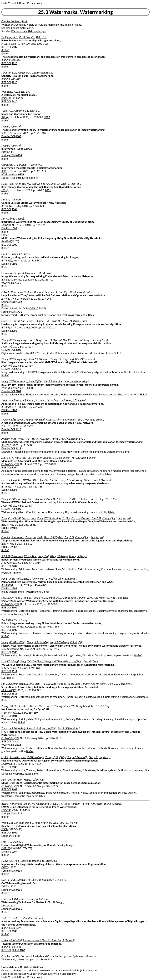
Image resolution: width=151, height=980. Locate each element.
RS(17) (5, 544)
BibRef (5, 50)
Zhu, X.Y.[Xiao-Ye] (81, 518)
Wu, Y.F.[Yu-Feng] (59, 642)
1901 (18, 283)
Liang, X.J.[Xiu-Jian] (30, 684)
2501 (14, 588)
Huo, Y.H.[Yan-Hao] (12, 780)
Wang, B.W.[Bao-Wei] (13, 642)
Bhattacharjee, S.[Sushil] (37, 940)
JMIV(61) (6, 299)
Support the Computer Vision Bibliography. (52, 974)
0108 (14, 931)
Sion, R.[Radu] (9, 880)
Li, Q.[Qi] (71, 499)
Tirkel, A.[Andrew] (80, 292)
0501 (48, 190)
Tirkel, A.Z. (7, 111)
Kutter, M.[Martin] (12, 940)
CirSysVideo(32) (10, 464)
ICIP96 (5, 98)
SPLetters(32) (9, 668)
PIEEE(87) (7, 44)
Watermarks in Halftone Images (29, 31)
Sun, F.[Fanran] (37, 499)
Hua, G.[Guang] (54, 706)
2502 (14, 547)
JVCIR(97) (7, 366)
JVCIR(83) (7, 388)
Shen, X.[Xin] (35, 381)
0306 (19, 155)
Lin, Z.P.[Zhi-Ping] (101, 706)
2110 (18, 429)
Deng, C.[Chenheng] (33, 579)
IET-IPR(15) (7, 407)
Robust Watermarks (22, 28)
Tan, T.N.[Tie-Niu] (69, 823)
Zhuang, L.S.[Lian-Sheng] (57, 458)
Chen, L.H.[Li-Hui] (71, 184)
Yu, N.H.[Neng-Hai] (117, 598)
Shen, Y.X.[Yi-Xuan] (39, 359)
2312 (18, 369)
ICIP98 (5, 60)
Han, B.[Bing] (97, 499)
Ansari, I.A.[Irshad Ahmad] (61, 420)
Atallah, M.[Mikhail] (30, 880)
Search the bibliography (15, 974)
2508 (14, 630)
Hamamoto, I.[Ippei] (13, 273)
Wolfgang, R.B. (10, 37)
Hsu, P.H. (6, 842)
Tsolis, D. (17, 918)
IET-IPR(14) (7, 327)
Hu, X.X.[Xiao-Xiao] (52, 684)
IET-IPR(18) (7, 585)
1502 (14, 833)
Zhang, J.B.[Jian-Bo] (38, 642)
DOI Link (6, 228)
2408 (14, 528)
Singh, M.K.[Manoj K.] (14, 401)
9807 (47, 117)
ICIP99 (5, 947)
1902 (19, 302)
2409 (14, 566)
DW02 (5, 152)
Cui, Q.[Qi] (76, 642)
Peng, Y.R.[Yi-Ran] (11, 579)
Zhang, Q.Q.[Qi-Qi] (56, 757)
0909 (14, 245)
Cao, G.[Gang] (92, 661)
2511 (14, 671)
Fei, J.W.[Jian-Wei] (28, 480)
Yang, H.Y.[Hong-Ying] (96, 340)
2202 (18, 391)
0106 (18, 136)
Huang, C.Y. (17, 254)
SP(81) (5, 133)
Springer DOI (8, 155)
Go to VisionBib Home (14, 3)
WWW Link (8, 283)
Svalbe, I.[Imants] (34, 292)
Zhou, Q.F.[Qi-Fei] (11, 518)
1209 (14, 852)
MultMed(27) (9, 690)
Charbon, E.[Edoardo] (13, 899)
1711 (19, 312)
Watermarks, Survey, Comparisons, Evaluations (28, 959)
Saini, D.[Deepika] (76, 401)
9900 (22, 950)
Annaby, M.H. (9, 439)
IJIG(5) (5, 190)
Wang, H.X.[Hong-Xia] (37, 556)
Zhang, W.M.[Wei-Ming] (92, 598)
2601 (14, 716)
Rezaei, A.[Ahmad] (12, 804)
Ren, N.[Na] (124, 518)
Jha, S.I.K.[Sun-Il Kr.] (69, 728)
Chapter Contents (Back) (15, 21)
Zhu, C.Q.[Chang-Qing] (104, 518)
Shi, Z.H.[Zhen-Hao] (12, 556)
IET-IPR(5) (7, 261)
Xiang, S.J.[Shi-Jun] (34, 780)
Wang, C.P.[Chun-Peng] (14, 499)
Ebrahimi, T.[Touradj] (63, 940)
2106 (18, 350)
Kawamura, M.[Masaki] (38, 273)
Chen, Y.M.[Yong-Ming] (77, 706)
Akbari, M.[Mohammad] (37, 804)
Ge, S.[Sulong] (9, 480)
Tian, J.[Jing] (35, 340)
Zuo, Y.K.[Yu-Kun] (11, 458)
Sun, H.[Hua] (29, 518)
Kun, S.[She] (28, 321)
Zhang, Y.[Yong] (112, 804)
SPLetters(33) (9, 713)
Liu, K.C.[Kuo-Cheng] (13, 219)
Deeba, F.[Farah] (11, 321)
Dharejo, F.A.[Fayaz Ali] (48, 321)
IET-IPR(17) (7, 487)
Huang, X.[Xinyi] (78, 556)
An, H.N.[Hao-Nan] (34, 706)
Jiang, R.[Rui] (33, 728)
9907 (14, 47)
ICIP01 (5, 928)
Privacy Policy (35, 3)
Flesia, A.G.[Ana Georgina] (16, 861)
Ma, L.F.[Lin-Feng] (11, 598)
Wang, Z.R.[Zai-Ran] (12, 823)
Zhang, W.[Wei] (34, 537)
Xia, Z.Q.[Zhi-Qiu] (56, 499)
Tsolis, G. (6, 918)
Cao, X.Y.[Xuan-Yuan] (13, 537)
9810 (14, 63)
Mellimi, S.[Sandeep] (13, 420)
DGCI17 (34, 308)
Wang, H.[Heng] (59, 556)
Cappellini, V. (9, 165)
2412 (19, 813)
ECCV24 (6, 810)
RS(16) (5, 525)
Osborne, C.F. (22, 111)
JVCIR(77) (7, 347)
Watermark (8, 25)
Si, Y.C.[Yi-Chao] (73, 684)
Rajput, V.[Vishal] (35, 420)
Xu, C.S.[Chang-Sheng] (84, 458)
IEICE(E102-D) (9, 280)
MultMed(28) (9, 764)
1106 (14, 264)
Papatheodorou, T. (33, 918)
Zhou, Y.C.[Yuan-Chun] (75, 321)
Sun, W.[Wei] (49, 728)
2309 (18, 509)
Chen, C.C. (18, 842)
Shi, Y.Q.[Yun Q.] (31, 184)
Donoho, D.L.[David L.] (44, 861)
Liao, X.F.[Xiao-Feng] (33, 757)
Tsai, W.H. (16, 200)
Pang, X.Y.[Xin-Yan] (48, 518)
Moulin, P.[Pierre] (11, 127)
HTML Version (9, 174)
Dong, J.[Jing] (32, 823)
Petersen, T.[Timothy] (57, 292)
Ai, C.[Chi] (65, 518)
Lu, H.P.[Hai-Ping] (11, 184)
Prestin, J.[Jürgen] (41, 439)
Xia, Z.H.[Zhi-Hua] (49, 480)
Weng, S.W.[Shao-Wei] (57, 661)
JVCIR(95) (7, 506)
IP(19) (5, 206)
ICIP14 (5, 829)
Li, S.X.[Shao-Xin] (11, 757)
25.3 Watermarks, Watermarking (76, 12)
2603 (14, 767)
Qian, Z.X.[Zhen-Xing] (120, 684)
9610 (14, 101)
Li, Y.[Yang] (76, 661)
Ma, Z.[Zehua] (47, 598)
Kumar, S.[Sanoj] (36, 401)
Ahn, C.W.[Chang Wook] (90, 420)
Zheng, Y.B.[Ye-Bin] (12, 706)
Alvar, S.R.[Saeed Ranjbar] (66, 804)
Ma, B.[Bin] (112, 499)
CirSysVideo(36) (10, 738)
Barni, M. (36, 165)
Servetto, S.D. (9, 73)
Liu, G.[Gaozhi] (10, 684)
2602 (18, 745)
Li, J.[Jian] (83, 499)
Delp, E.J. (41, 37)
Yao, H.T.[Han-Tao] (32, 458)
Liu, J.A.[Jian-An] (102, 480)
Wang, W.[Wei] (50, 823)
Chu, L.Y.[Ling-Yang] (99, 757)
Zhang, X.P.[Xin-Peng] (94, 684)
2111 (18, 448)
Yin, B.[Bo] (7, 620)
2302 (14, 490)
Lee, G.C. (29, 254)
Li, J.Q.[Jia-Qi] (53, 579)
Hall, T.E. (35, 111)
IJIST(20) (6, 225)
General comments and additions (20, 970)
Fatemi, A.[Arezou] (92, 804)
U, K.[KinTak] (69, 579)
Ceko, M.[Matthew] (12, 292)
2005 (14, 331)
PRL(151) (6, 426)
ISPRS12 (6, 848)
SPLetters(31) (9, 563)
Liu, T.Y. (5, 200)
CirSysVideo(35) (10, 604)
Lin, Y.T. (5, 254)
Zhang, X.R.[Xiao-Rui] (13, 728)
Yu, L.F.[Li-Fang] (10, 661)
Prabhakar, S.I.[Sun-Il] (54, 880)
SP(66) (5, 117)
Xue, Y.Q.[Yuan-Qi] (77, 757)
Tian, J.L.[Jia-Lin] (53, 340)
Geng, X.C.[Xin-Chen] (32, 661)
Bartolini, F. (23, 165)
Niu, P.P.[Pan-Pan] (73, 340)
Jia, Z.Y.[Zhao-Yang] (67, 598)
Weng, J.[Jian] (84, 480)
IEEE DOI (6, 47)
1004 (14, 209)
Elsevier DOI (8, 136)
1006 (14, 228)
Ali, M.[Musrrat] (56, 401)
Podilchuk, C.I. (27, 37)
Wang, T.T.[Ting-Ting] (62, 359)
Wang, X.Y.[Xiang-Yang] (14, 340)
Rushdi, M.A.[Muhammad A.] (68, 439)
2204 (14, 467)
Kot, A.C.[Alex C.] (50, 184)
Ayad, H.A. (24, 439)
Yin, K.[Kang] (21, 620)
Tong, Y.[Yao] (68, 480)
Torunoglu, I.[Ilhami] (38, 899)
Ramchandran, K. (44, 73)
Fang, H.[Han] (30, 598)
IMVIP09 (6, 241)
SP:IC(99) (6, 445)
